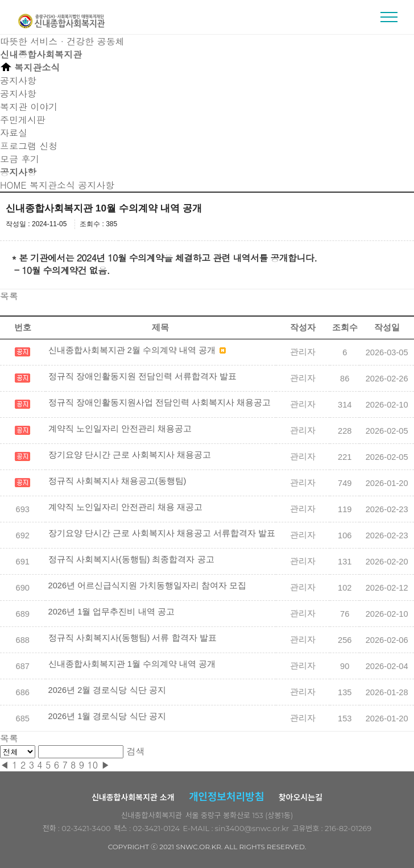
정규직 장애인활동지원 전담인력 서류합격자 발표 (142, 376)
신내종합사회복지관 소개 (133, 798)
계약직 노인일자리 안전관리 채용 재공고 (125, 507)
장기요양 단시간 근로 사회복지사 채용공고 (130, 455)
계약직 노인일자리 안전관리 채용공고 (120, 429)
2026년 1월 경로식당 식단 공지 (107, 716)
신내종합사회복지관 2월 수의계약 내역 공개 (137, 350)
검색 (136, 751)
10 (92, 765)
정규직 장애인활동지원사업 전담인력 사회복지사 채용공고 (160, 402)
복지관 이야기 (29, 107)
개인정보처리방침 (226, 797)
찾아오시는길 (301, 798)
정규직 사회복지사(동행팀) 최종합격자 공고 (131, 559)
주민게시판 (23, 120)
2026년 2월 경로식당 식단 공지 (107, 690)
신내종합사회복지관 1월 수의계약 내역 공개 (132, 664)
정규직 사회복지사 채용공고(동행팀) (117, 481)
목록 (9, 296)
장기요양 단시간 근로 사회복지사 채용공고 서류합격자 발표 (162, 533)
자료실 (14, 133)
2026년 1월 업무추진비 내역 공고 (111, 612)
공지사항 (18, 94)
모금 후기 (20, 159)
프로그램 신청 (29, 146)
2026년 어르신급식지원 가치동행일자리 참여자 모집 (148, 585)
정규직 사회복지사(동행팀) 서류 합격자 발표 (133, 638)
